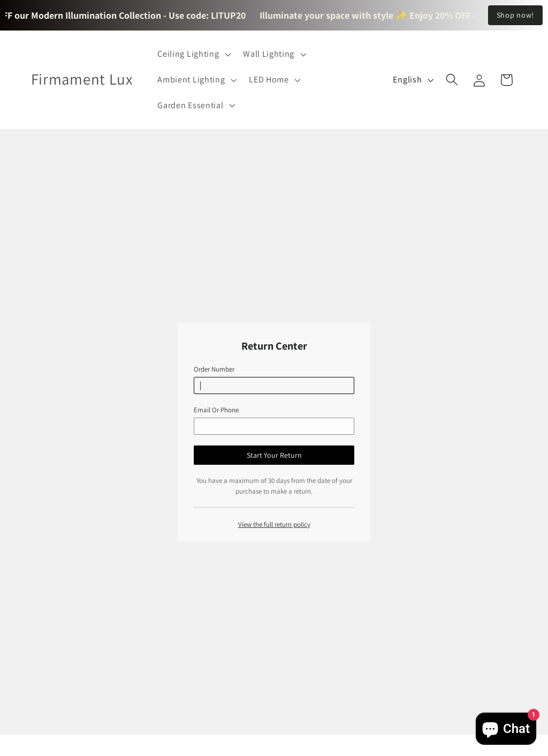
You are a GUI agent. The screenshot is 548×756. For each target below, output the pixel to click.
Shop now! (515, 15)
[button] (193, 54)
